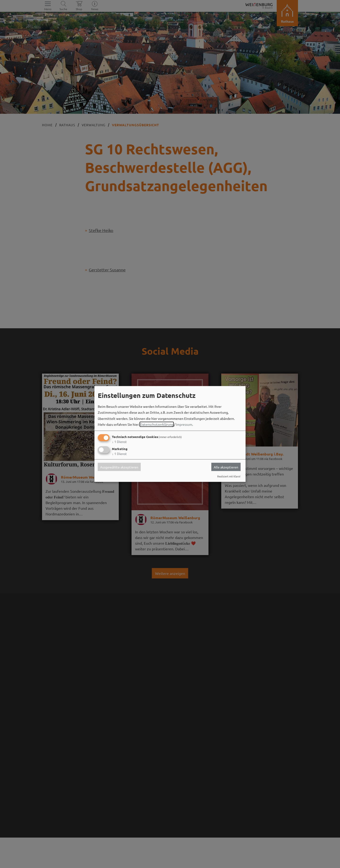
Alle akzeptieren (226, 467)
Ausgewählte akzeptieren (119, 467)
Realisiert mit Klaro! (229, 476)
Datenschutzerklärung (157, 424)
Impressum (184, 424)
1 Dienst (119, 442)
